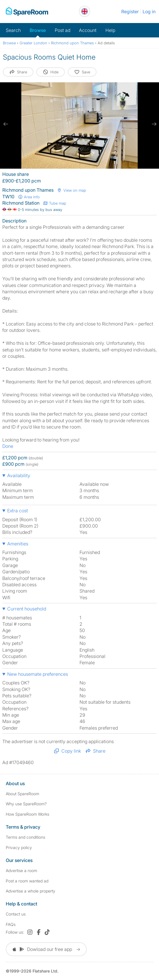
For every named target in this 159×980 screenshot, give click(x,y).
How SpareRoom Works (28, 814)
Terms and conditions (25, 837)
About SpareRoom (22, 794)
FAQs (11, 924)
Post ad (63, 30)
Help (110, 30)
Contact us (16, 914)
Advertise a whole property (31, 891)
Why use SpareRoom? (26, 804)
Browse (38, 30)
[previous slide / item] (6, 124)
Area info (29, 197)
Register (130, 12)
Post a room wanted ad (27, 881)
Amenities (18, 544)
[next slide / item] (153, 124)
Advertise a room (21, 870)
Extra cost (18, 511)
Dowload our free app (46, 949)
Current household (27, 609)
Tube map (55, 203)
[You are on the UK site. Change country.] (85, 11)
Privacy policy (19, 847)
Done (8, 446)
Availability (19, 475)
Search (13, 30)
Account (88, 30)
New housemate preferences (38, 674)
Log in (149, 12)
